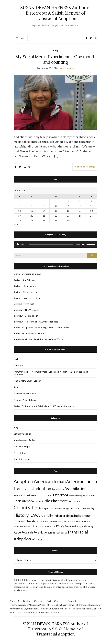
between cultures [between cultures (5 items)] (38, 495)
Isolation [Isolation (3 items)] (33, 521)
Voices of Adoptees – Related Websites (39, 612)
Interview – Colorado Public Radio (30, 333)
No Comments (67, 68)
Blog (55, 50)
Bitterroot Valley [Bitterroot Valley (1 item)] (75, 496)
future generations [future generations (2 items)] (70, 508)
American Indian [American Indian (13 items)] (50, 481)
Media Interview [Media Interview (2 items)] (80, 521)
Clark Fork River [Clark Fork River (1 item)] (75, 501)
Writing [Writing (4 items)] (37, 539)
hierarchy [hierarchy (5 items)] (87, 508)
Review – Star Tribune (24, 280)
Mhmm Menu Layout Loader (27, 381)
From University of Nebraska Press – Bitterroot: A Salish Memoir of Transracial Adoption (51, 373)
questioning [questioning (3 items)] (86, 526)
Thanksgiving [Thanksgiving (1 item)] (61, 533)
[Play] (18, 244)
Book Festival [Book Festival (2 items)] (90, 495)
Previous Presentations (25, 400)
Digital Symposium (23, 434)
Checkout (18, 365)
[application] (55, 244)
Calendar (39, 601)
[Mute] (84, 244)
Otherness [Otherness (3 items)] (38, 526)
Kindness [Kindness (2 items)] (43, 521)
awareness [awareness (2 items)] (19, 495)
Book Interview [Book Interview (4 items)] (24, 501)
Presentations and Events (85, 609)
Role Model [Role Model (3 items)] (40, 533)
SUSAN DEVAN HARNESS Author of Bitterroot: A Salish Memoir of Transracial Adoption (55, 13)
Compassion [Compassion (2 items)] (47, 508)
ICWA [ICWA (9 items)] (35, 515)
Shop (16, 387)
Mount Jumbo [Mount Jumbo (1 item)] (19, 526)
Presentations (20, 453)
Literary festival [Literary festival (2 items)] (63, 521)
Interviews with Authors (25, 440)
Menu (21, 38)
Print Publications (22, 459)
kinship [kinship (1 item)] (52, 521)
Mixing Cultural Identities (54, 609)
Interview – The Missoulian (26, 310)
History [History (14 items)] (21, 515)
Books (27, 601)
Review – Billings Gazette (26, 292)
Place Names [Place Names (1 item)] (50, 526)
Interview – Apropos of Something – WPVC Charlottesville (42, 328)
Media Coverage (22, 447)
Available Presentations (25, 394)
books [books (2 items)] (38, 501)
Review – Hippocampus (25, 286)
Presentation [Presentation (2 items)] (72, 526)
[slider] (51, 244)
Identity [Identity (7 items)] (47, 515)
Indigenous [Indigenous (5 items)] (82, 515)
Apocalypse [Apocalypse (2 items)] (58, 489)
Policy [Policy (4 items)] (60, 526)
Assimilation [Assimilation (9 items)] (75, 489)
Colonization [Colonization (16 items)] (27, 507)
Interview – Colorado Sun (26, 316)
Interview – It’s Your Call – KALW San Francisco (36, 322)
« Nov (16, 225)
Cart (16, 359)
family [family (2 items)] (57, 508)
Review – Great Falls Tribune (27, 298)
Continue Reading (85, 167)
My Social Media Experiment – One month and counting (55, 59)
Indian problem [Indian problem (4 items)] (64, 516)
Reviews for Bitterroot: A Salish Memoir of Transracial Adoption (44, 406)
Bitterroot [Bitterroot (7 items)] (60, 495)
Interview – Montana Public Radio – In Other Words (38, 339)
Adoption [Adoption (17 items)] (23, 481)
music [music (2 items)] (28, 526)
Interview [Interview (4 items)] (20, 521)
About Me (15, 601)
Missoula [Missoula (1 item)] (92, 521)
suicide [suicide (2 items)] (51, 533)
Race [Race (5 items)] (17, 532)
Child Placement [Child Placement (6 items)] (55, 501)
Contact (72, 601)
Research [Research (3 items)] (27, 533)
